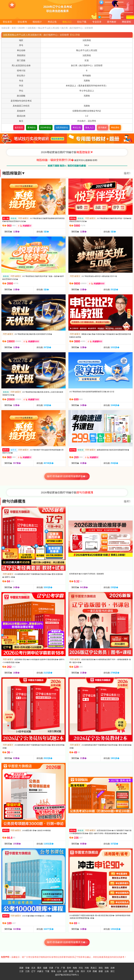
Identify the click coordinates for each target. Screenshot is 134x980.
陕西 (71, 971)
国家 (21, 968)
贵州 (69, 968)
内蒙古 (40, 971)
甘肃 (51, 968)
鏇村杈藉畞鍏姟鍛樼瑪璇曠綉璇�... (67, 476)
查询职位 (32, 128)
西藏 (95, 971)
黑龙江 (94, 968)
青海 (53, 971)
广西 (63, 968)
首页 (14, 28)
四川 (83, 971)
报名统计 (37, 22)
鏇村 (127, 173)
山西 (65, 971)
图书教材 (112, 22)
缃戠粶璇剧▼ (14, 173)
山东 (59, 971)
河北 (81, 968)
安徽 (27, 968)
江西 (27, 971)
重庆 (39, 968)
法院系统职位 (62, 128)
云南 (107, 971)
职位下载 (82, 22)
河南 (87, 968)
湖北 (101, 968)
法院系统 (32, 28)
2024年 (22, 28)
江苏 (21, 971)
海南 (75, 968)
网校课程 (126, 22)
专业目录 (97, 22)
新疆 (101, 971)
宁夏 (47, 971)
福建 (45, 968)
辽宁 (33, 971)
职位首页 (8, 22)
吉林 (113, 968)
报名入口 (67, 22)
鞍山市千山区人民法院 (49, 28)
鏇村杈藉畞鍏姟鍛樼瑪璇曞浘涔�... (67, 942)
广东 (57, 968)
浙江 (113, 971)
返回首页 (19, 128)
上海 (77, 971)
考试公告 (52, 22)
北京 (33, 968)
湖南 (107, 968)
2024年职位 (46, 128)
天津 (89, 971)
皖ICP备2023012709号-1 (67, 975)
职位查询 (22, 22)
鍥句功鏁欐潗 (14, 501)
